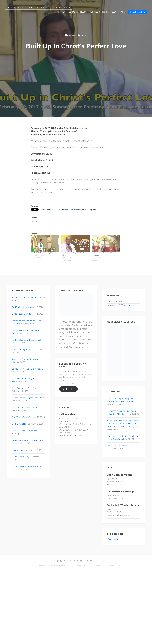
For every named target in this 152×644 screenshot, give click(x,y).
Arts (123, 12)
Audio (82, 35)
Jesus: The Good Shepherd (25, 297)
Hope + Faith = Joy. (21, 457)
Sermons (73, 12)
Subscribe (69, 389)
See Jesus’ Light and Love (24, 350)
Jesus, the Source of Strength (26, 359)
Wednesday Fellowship (120, 491)
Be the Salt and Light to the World (28, 398)
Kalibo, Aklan (67, 414)
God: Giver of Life (20, 424)
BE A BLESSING (138, 12)
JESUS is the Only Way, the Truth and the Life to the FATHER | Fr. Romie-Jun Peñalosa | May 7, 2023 (123, 424)
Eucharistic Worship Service (123, 505)
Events (115, 12)
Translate (125, 305)
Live (65, 12)
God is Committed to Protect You (28, 440)
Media (83, 12)
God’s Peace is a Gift (21, 314)
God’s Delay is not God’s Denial (26, 340)
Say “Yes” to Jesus (20, 417)
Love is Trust (18, 450)
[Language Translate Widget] (123, 301)
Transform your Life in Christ (25, 388)
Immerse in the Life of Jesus (25, 431)
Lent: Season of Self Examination (27, 369)
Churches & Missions (99, 12)
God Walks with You (21, 307)
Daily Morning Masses (120, 475)
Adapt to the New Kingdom (25, 407)
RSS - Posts (113, 539)
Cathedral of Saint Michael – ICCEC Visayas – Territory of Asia (38, 7)
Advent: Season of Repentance (27, 466)
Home (58, 12)
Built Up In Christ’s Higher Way (44, 253)
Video (70, 35)
